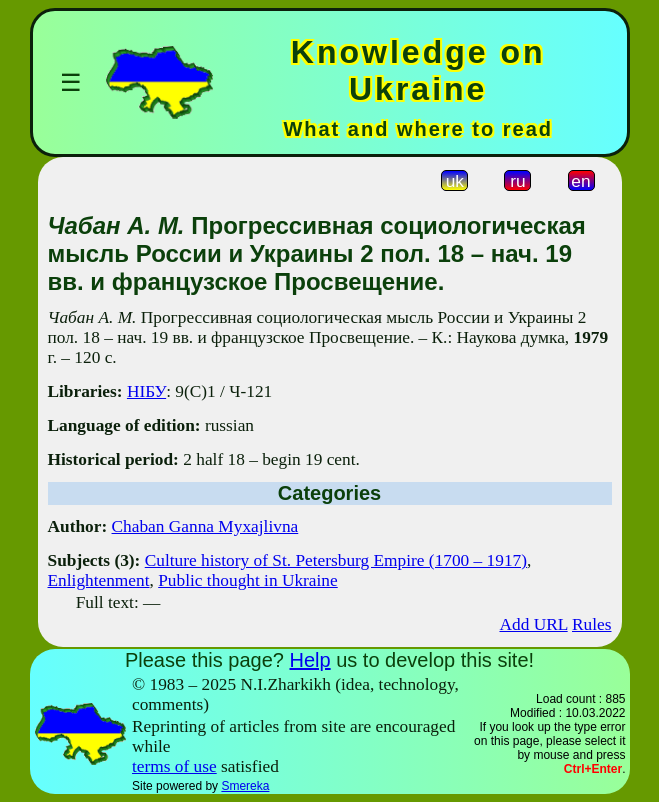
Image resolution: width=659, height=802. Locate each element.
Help (309, 660)
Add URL (533, 624)
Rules (591, 624)
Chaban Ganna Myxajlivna (205, 526)
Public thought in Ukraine (248, 580)
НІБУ (146, 391)
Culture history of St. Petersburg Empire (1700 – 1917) (336, 560)
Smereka (245, 786)
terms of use (174, 766)
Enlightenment (99, 580)
